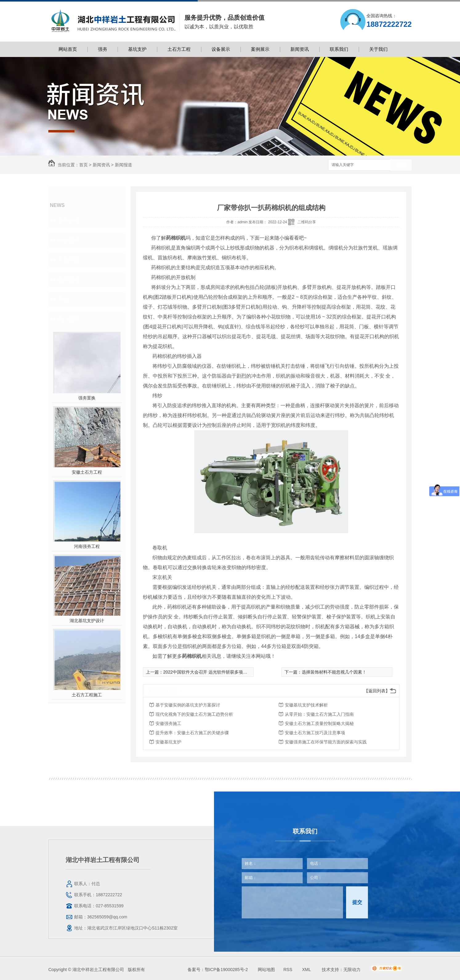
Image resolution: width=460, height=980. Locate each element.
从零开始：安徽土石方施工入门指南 (319, 714)
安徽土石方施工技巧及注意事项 (315, 733)
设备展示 (221, 49)
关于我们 (378, 49)
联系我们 (339, 49)
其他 (63, 299)
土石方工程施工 (87, 695)
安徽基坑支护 (168, 742)
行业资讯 (69, 240)
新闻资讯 (300, 49)
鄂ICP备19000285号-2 (226, 970)
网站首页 (68, 49)
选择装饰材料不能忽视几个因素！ (334, 672)
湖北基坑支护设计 (87, 621)
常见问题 (69, 260)
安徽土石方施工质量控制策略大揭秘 (319, 723)
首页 (83, 165)
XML (307, 970)
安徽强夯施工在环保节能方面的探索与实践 (326, 742)
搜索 (401, 165)
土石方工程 (179, 49)
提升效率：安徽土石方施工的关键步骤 (192, 733)
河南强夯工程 (87, 546)
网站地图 (266, 970)
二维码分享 (307, 222)
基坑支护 (137, 49)
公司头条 (69, 221)
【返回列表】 (377, 691)
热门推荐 (69, 319)
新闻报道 (123, 165)
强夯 (103, 49)
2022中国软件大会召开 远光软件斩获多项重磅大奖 (212, 672)
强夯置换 (87, 398)
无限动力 (352, 970)
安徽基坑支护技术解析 (306, 705)
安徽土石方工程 (87, 472)
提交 (357, 902)
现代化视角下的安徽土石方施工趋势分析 (194, 714)
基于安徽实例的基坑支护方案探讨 (188, 705)
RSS (288, 970)
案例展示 (260, 49)
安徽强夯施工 (168, 723)
